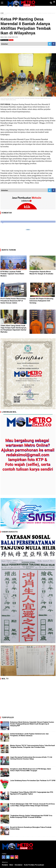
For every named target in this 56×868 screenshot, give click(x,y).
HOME (2, 13)
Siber (11, 865)
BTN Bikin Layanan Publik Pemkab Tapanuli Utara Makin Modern (12, 274)
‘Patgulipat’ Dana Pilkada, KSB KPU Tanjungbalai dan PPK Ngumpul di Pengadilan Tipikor (32, 793)
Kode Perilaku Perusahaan (34, 865)
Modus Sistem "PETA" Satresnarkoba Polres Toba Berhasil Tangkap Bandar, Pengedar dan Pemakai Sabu (32, 746)
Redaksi (5, 865)
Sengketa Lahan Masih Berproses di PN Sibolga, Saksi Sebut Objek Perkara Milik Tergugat (31, 770)
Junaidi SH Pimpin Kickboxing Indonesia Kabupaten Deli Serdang (41, 301)
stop (11, 40)
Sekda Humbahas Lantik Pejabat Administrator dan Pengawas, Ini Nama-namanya (29, 735)
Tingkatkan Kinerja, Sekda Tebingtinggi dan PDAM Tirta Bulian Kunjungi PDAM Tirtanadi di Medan (31, 816)
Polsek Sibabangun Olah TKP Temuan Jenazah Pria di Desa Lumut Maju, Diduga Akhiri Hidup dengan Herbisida (32, 805)
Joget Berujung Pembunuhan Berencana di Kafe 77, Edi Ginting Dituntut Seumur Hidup (31, 758)
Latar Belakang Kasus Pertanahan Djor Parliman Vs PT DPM (33, 781)
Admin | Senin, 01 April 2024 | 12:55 (9, 37)
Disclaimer (19, 865)
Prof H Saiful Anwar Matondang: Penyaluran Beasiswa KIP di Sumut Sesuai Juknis (13, 301)
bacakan (4, 40)
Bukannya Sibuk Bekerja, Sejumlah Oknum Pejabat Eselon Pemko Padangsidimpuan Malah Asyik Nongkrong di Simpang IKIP (32, 724)
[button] (54, 1)
